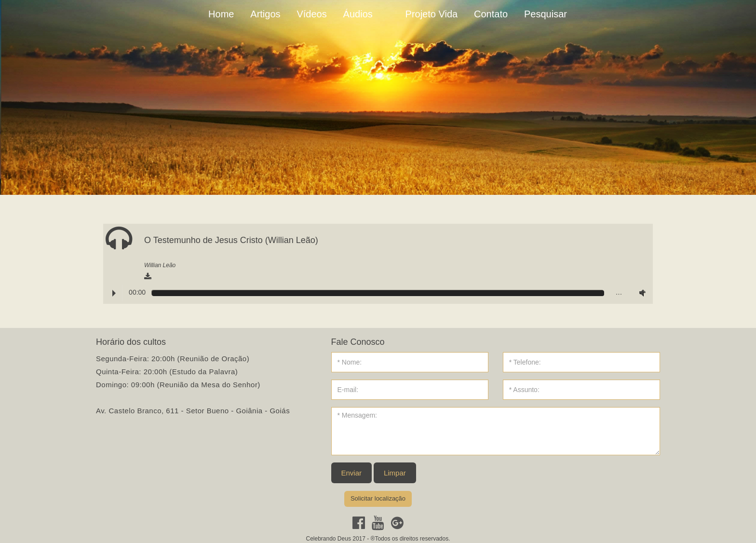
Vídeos (311, 14)
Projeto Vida (432, 14)
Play (114, 293)
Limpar (395, 473)
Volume (640, 292)
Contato (491, 14)
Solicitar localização (378, 498)
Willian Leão (160, 265)
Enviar (352, 473)
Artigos (265, 14)
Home (221, 14)
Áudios (358, 14)
